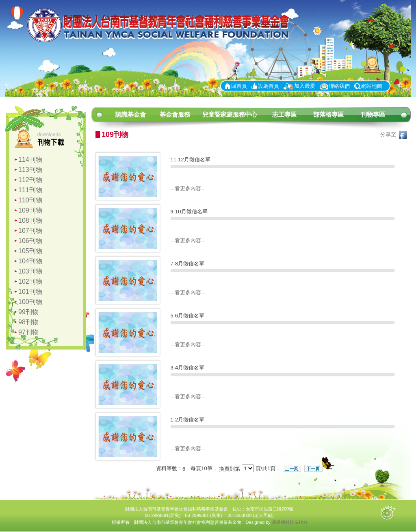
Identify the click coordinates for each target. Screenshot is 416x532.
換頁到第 (230, 469)
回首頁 (239, 86)
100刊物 (30, 302)
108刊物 (30, 220)
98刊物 (28, 322)
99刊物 (28, 312)
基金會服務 (175, 114)
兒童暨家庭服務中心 (230, 114)
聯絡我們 (339, 86)
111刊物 (30, 190)
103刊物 (30, 271)
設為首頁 (269, 86)
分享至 (394, 134)
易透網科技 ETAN (289, 522)
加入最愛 (305, 86)
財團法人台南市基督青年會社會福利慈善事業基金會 (161, 26)
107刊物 (30, 231)
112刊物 (30, 180)
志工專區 (284, 114)
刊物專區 (373, 114)
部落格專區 (328, 114)
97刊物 (28, 332)
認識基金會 (131, 114)
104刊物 (30, 261)
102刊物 (30, 281)
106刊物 (30, 241)
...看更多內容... (188, 188)
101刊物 (30, 292)
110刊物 (30, 200)
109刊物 (30, 210)
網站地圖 (372, 86)
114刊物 (30, 160)
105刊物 (30, 251)
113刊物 (30, 170)
